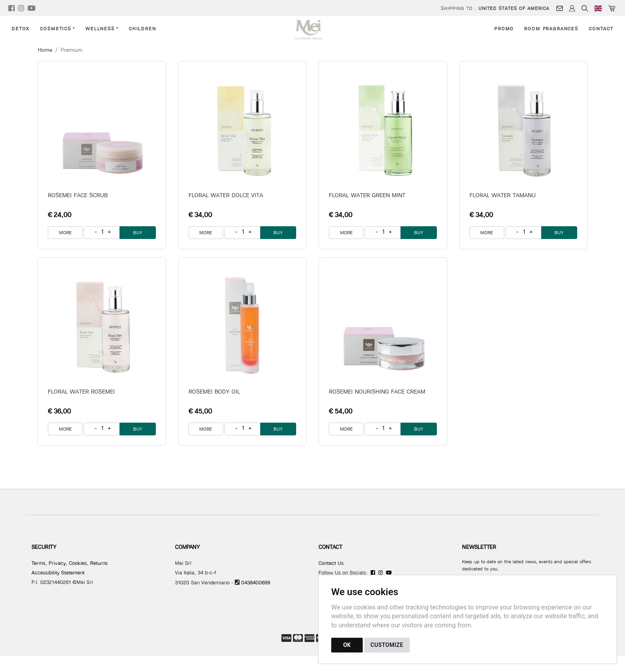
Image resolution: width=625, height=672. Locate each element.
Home (45, 50)
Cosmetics (56, 28)
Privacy (57, 563)
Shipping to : (495, 8)
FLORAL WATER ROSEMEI (81, 392)
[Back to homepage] (313, 30)
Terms (38, 563)
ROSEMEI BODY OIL (214, 392)
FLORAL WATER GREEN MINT (367, 195)
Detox (21, 28)
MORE (65, 232)
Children (142, 28)
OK (347, 645)
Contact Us (331, 563)
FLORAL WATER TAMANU (503, 195)
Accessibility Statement (58, 572)
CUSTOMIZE (387, 645)
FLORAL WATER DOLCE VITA (226, 195)
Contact (601, 28)
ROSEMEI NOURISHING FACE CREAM (377, 392)
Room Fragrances (551, 28)
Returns (99, 563)
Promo (504, 28)
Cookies (78, 563)
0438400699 (256, 582)
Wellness (100, 28)
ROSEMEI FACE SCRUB (78, 195)
